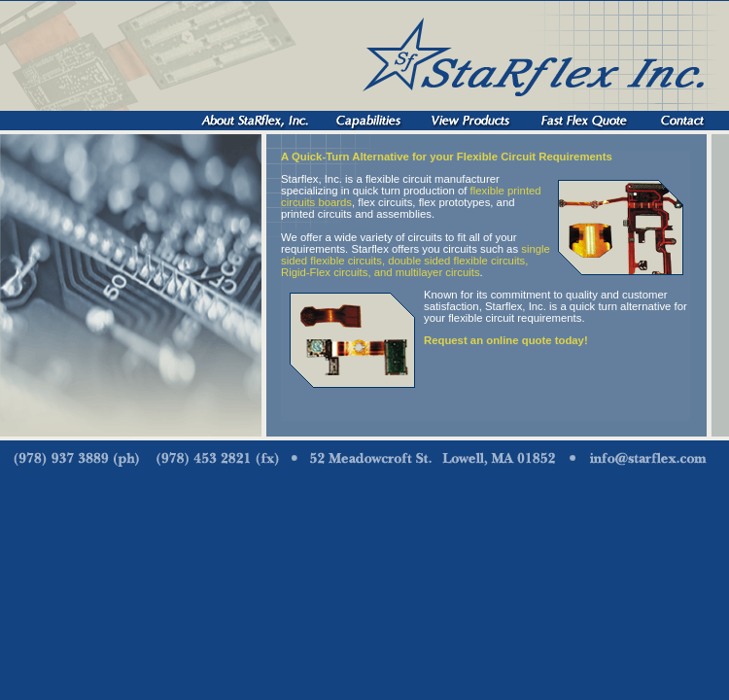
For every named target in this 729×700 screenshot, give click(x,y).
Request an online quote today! (506, 340)
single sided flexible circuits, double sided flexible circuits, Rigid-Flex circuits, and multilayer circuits (416, 261)
